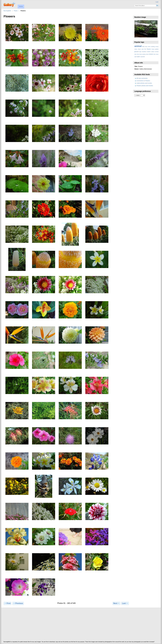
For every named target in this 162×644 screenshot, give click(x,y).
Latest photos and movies (144, 83)
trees (157, 54)
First (7, 603)
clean (136, 49)
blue (146, 47)
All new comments (142, 78)
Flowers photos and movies (145, 86)
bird (143, 46)
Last (125, 603)
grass (157, 49)
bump (157, 47)
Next (116, 603)
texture (151, 54)
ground (136, 52)
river (136, 54)
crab (142, 49)
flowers (149, 49)
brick (149, 47)
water (138, 57)
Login (157, 2)
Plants (16, 11)
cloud (139, 49)
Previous (18, 603)
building (153, 47)
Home (21, 6)
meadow (144, 52)
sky (138, 54)
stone (147, 54)
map (140, 52)
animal (138, 46)
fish (145, 49)
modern (149, 52)
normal (157, 52)
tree (154, 54)
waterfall (143, 57)
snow (140, 54)
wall (135, 57)
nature (153, 52)
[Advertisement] (73, 625)
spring (144, 54)
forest (153, 49)
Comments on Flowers (143, 81)
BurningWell (7, 11)
